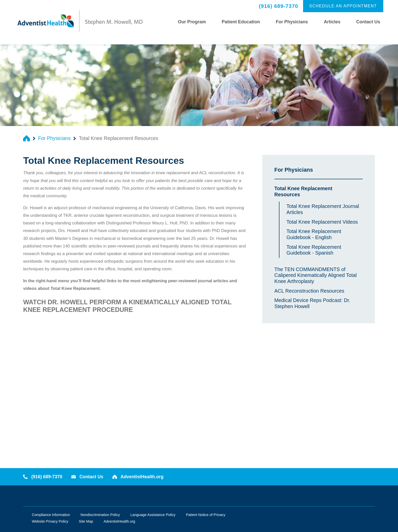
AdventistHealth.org (138, 477)
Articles (332, 22)
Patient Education (241, 22)
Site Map (86, 521)
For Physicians (292, 22)
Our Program (192, 22)
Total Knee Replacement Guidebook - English (314, 234)
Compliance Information (51, 515)
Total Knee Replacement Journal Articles (323, 209)
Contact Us (368, 22)
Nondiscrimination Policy (100, 515)
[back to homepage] (27, 138)
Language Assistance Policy (153, 515)
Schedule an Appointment (343, 6)
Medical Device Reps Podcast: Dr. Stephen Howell (312, 303)
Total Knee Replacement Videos (322, 222)
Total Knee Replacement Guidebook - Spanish (314, 250)
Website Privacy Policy (50, 521)
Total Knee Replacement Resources (303, 191)
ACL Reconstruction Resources (309, 291)
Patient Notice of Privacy (206, 515)
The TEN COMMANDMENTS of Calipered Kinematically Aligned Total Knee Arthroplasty (316, 275)
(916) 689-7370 (279, 6)
